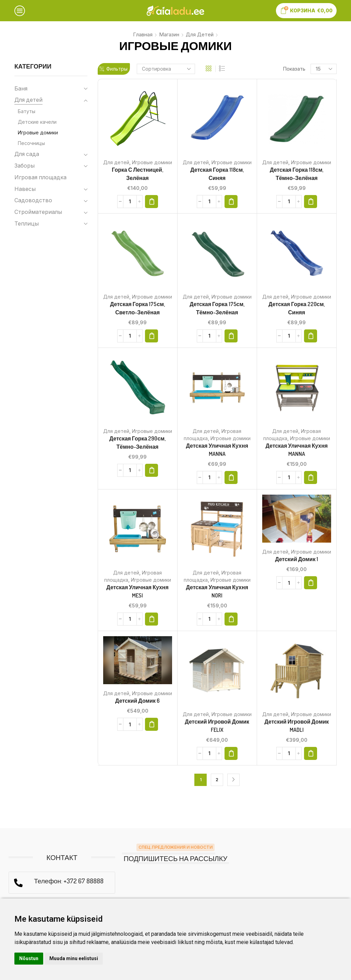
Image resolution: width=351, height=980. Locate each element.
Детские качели (37, 122)
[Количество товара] (130, 202)
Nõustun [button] (29, 958)
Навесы (25, 189)
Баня (21, 89)
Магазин (169, 34)
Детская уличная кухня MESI (137, 591)
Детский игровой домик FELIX (217, 726)
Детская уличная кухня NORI (217, 591)
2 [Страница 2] (217, 780)
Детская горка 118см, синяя (217, 174)
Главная (143, 34)
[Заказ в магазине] (166, 69)
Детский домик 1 (296, 559)
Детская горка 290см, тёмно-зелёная (137, 443)
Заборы (25, 166)
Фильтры (113, 69)
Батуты (27, 111)
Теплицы (27, 224)
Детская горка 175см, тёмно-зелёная (217, 308)
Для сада (27, 154)
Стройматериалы (38, 212)
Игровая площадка (40, 177)
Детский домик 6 (137, 701)
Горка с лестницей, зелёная (137, 174)
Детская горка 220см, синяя (296, 308)
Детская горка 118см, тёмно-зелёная (296, 174)
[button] (152, 202)
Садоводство (33, 200)
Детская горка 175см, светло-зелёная (137, 308)
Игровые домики (152, 162)
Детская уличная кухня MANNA (217, 450)
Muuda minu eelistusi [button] (74, 958)
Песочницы (31, 143)
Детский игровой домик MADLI (297, 726)
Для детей (200, 34)
